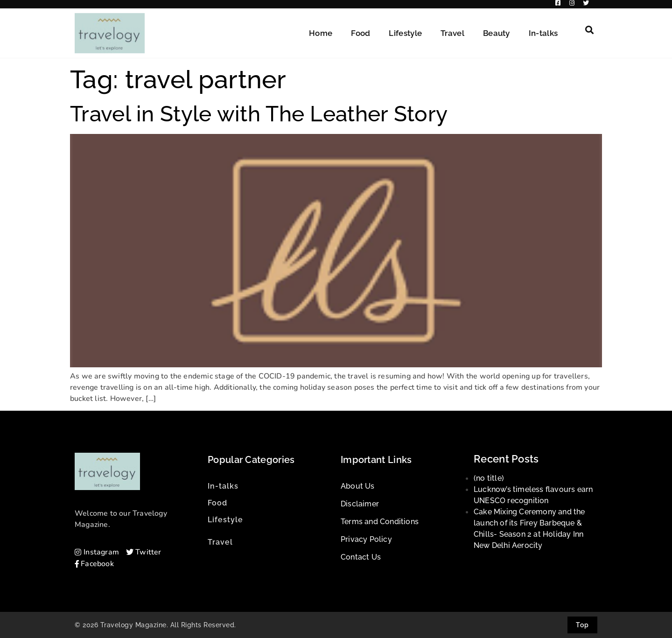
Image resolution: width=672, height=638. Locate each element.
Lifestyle (405, 29)
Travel (452, 29)
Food (360, 29)
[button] (589, 26)
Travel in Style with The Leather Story (259, 114)
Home (321, 29)
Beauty (497, 29)
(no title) (489, 478)
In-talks (543, 29)
